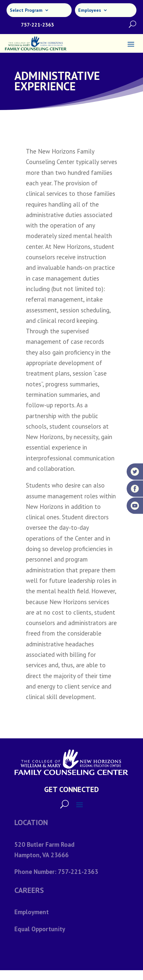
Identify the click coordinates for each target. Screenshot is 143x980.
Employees (90, 10)
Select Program (26, 10)
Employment (32, 912)
